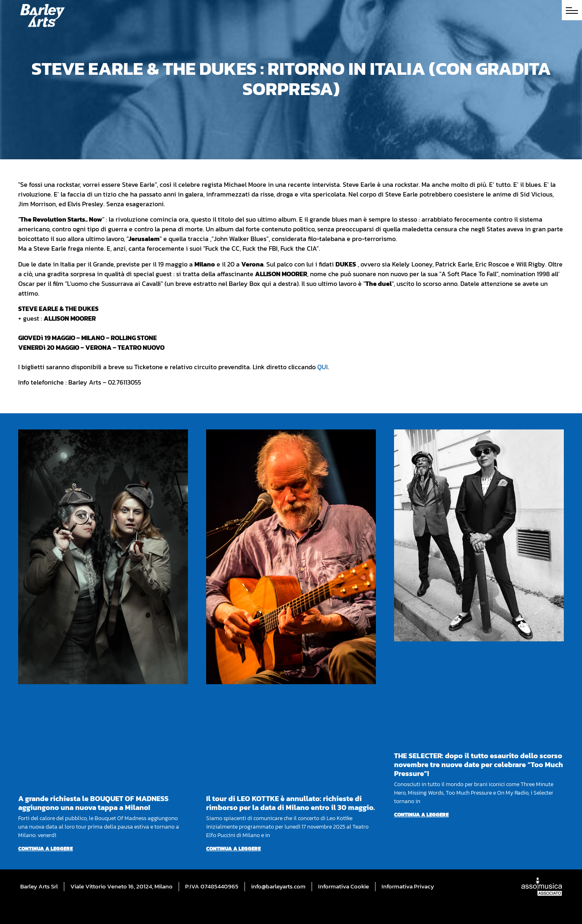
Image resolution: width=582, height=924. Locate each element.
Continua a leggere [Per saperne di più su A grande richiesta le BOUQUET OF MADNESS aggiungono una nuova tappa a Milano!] (45, 849)
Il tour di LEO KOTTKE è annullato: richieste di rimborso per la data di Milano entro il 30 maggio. (291, 803)
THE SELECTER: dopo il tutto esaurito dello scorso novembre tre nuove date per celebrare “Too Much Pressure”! (479, 764)
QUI (323, 367)
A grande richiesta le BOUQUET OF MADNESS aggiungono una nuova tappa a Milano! (93, 803)
